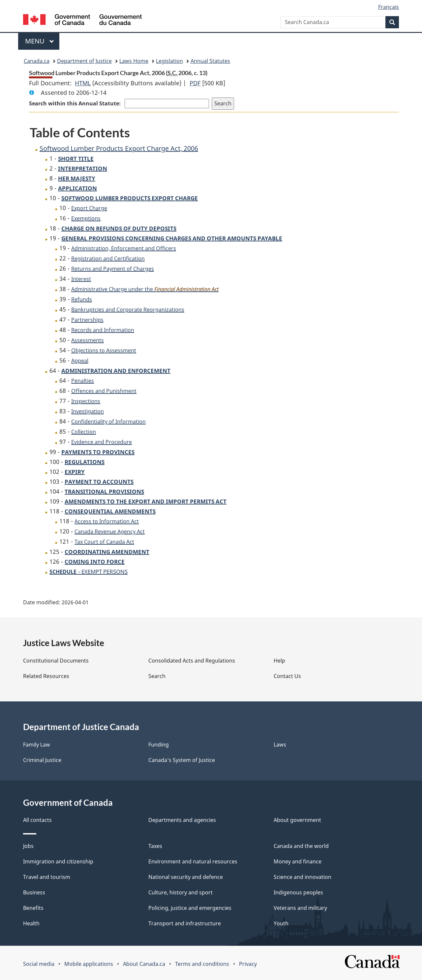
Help (279, 661)
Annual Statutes (210, 61)
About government (297, 820)
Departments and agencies (182, 820)
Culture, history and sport (181, 892)
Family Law (37, 745)
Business (34, 892)
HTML (83, 83)
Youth (281, 923)
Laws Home (134, 61)
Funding (159, 745)
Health (31, 923)
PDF (195, 83)
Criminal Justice (42, 760)
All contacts (37, 820)
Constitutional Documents (56, 661)
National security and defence (186, 877)
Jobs (28, 846)
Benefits (33, 908)
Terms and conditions (202, 964)
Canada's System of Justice (182, 760)
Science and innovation (302, 877)
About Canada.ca (144, 964)
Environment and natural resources (193, 861)
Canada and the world (301, 846)
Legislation (169, 61)
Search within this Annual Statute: (75, 103)
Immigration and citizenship (58, 861)
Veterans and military (300, 908)
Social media (39, 964)
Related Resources (46, 676)
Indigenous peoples (298, 892)
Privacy (248, 964)
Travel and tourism (47, 877)
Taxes (155, 846)
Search (157, 676)
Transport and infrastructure (185, 923)
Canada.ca (37, 61)
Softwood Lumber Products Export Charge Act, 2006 (119, 148)
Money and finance (298, 861)
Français (389, 7)
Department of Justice (84, 61)
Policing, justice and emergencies (190, 908)
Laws (280, 745)
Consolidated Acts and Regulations (192, 661)
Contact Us (287, 676)
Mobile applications (89, 964)
